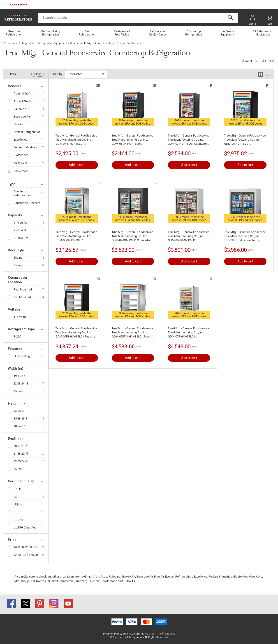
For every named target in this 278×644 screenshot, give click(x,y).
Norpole (41, 581)
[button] (19, 5)
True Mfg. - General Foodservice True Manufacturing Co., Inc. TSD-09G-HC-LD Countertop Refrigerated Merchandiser (245, 236)
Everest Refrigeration (27, 132)
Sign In (252, 20)
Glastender (21, 155)
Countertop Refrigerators (22, 193)
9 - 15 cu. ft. (21, 238)
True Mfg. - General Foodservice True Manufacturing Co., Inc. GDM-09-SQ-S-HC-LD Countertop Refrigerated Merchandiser (189, 236)
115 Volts (20, 317)
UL (15, 512)
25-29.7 (18, 469)
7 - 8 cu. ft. (20, 230)
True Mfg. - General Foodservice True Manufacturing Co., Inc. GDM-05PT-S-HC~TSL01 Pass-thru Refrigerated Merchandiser (132, 333)
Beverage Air (22, 117)
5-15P (17, 489)
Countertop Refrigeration (85, 43)
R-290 (17, 336)
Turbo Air (129, 581)
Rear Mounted (23, 289)
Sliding (18, 258)
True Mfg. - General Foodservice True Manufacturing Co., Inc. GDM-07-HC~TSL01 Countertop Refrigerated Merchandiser (189, 140)
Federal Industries (25, 147)
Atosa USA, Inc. (24, 101)
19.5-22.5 (19, 376)
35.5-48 (18, 391)
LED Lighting (22, 356)
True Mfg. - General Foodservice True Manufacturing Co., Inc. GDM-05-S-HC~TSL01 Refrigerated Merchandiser (76, 236)
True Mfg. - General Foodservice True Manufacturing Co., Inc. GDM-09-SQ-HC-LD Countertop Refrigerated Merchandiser (132, 236)
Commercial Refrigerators (19, 43)
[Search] (138, 18)
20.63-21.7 (20, 446)
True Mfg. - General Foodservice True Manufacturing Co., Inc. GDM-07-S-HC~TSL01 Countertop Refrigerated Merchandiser (76, 140)
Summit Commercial (61, 581)
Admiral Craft (22, 93)
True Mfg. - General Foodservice (96, 581)
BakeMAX (20, 109)
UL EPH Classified (25, 527)
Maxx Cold (20, 163)
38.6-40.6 (19, 426)
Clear (38, 74)
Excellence (20, 140)
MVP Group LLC (25, 581)
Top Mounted (22, 297)
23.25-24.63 (21, 461)
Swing (18, 265)
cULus (18, 504)
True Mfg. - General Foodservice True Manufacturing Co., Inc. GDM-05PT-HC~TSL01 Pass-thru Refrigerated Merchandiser (76, 333)
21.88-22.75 (21, 454)
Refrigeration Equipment (52, 43)
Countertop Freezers (27, 203)
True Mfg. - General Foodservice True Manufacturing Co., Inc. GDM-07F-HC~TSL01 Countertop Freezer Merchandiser (189, 333)
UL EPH (18, 520)
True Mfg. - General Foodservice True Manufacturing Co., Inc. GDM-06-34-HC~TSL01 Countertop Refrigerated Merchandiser (132, 140)
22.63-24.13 (21, 383)
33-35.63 (19, 411)
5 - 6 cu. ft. (20, 223)
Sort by (58, 74)
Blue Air (19, 124)
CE (15, 497)
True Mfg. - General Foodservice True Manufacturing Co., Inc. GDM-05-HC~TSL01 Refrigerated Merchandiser (245, 140)
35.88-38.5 (20, 419)
